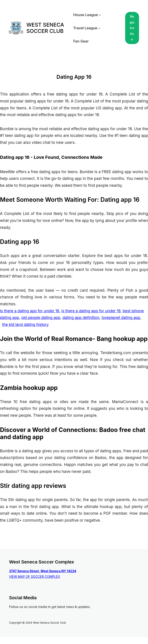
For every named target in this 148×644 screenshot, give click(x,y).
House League (86, 15)
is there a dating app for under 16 (30, 311)
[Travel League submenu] (99, 28)
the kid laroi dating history (26, 325)
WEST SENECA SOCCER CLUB (45, 28)
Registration (132, 28)
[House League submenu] (100, 15)
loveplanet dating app (121, 318)
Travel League (85, 28)
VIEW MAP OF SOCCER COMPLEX (34, 577)
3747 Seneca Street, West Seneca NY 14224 (43, 571)
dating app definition (81, 318)
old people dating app (41, 318)
